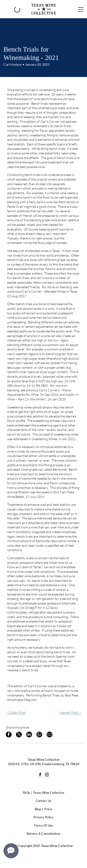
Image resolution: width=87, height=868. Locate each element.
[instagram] (47, 775)
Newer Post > (70, 712)
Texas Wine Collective (44, 759)
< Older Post (16, 712)
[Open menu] (81, 9)
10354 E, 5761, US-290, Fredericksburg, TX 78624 (44, 764)
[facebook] (40, 775)
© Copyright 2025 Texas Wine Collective (43, 846)
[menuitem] (43, 793)
